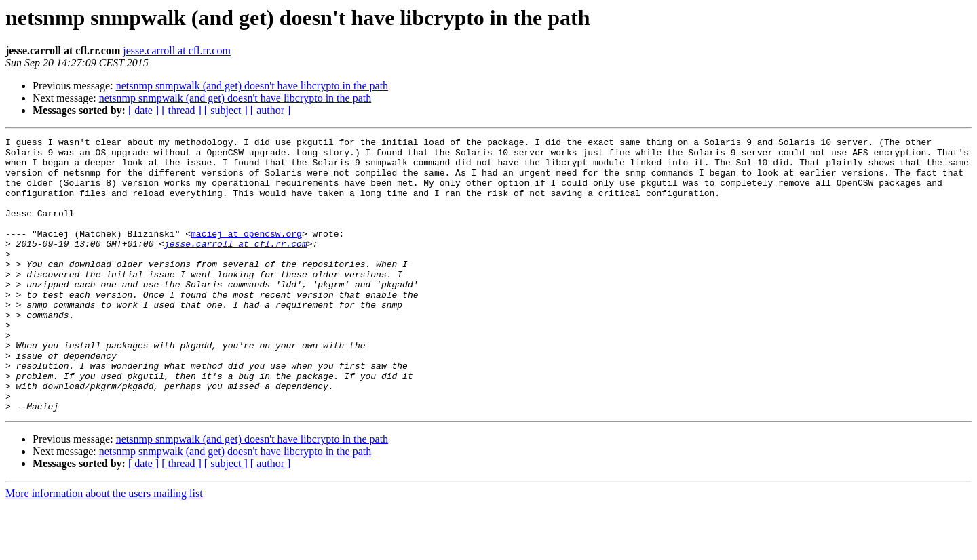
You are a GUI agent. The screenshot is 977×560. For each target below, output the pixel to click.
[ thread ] (181, 110)
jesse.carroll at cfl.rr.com (177, 51)
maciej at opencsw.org (246, 254)
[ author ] (271, 110)
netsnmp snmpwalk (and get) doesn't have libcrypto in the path (252, 86)
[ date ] (143, 110)
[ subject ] (226, 110)
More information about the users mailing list (104, 548)
